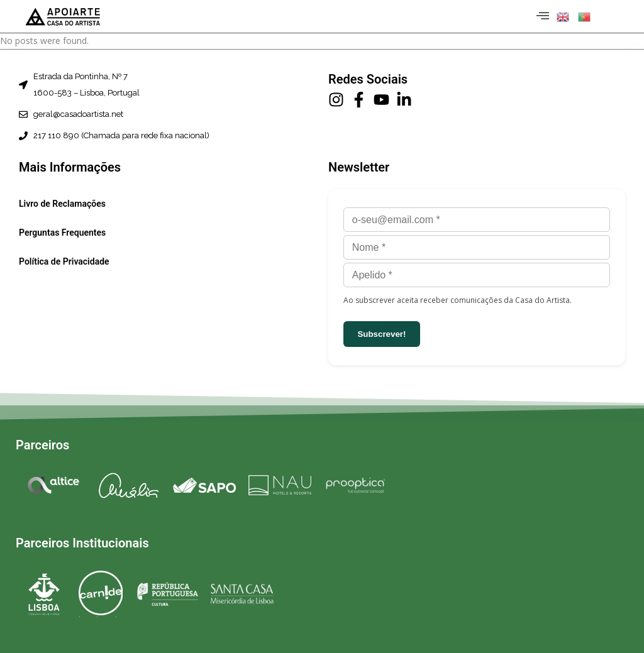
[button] (563, 16)
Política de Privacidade (64, 262)
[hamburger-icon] (541, 16)
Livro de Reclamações (62, 204)
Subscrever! (381, 334)
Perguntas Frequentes (62, 233)
